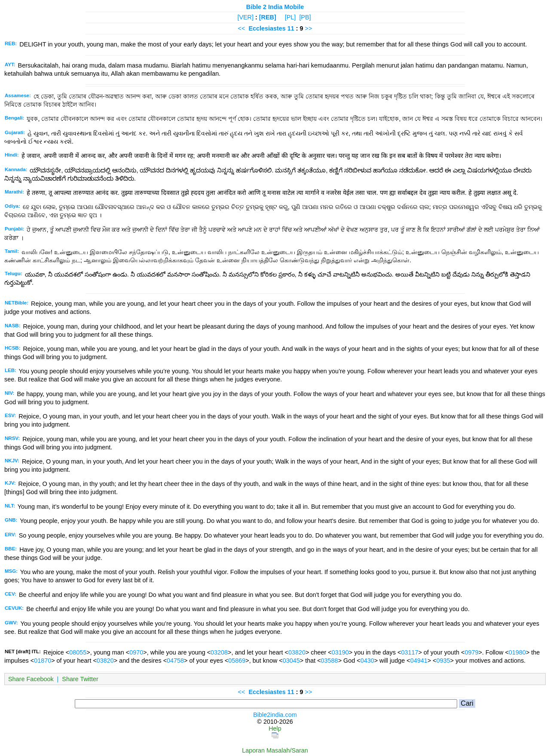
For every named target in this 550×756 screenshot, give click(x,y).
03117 (409, 652)
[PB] (305, 17)
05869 (237, 661)
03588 (330, 661)
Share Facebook (31, 679)
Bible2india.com (275, 715)
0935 (443, 661)
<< (242, 28)
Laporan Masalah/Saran (275, 750)
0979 (471, 652)
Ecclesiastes (267, 28)
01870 (43, 661)
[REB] (268, 17)
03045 (291, 661)
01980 (517, 652)
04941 (419, 661)
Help (275, 728)
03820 (297, 652)
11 (292, 28)
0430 (367, 661)
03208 (219, 652)
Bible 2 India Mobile (275, 7)
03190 (340, 652)
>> (309, 28)
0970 (136, 652)
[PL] (290, 17)
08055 (78, 652)
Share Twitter (80, 679)
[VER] (245, 17)
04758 (175, 661)
